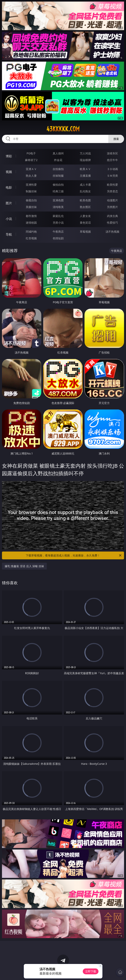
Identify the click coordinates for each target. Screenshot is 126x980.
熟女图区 (85, 207)
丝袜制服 (58, 176)
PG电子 (31, 153)
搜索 (116, 139)
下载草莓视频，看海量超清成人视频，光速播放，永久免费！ (74, 555)
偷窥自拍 (31, 200)
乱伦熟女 (85, 191)
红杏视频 (31, 238)
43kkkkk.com (63, 129)
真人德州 (58, 153)
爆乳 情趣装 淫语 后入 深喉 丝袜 (24, 566)
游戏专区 (112, 153)
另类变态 (112, 191)
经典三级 (58, 191)
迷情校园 (31, 223)
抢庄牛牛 (112, 160)
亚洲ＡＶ (31, 169)
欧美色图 (85, 200)
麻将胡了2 (31, 160)
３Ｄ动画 (112, 169)
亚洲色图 (58, 200)
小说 (9, 219)
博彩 (9, 156)
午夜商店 (58, 232)
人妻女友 (85, 216)
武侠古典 (112, 216)
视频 (9, 172)
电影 (9, 187)
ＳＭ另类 (112, 176)
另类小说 (58, 223)
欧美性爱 (112, 185)
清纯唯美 (58, 207)
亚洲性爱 (31, 185)
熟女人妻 (31, 176)
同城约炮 (31, 232)
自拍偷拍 (58, 169)
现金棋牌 (85, 160)
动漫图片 (112, 200)
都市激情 (31, 216)
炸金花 (58, 160)
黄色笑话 (85, 223)
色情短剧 (58, 238)
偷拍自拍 (58, 185)
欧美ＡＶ (85, 169)
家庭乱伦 (58, 216)
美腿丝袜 (31, 207)
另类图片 (112, 207)
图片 (9, 203)
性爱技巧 (112, 223)
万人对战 (85, 153)
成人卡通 (85, 185)
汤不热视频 (112, 232)
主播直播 (85, 176)
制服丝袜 (31, 191)
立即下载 (91, 971)
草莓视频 (85, 232)
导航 (9, 234)
